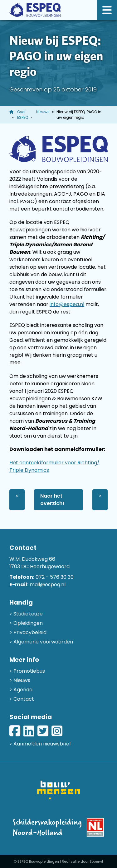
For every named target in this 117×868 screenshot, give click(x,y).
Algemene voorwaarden (43, 642)
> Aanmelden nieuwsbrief (40, 744)
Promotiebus (29, 671)
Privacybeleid (30, 632)
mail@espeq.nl (48, 585)
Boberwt (96, 861)
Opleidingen (28, 623)
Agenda (23, 690)
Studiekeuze (28, 614)
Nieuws (43, 112)
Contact (24, 699)
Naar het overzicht (52, 500)
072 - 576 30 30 (55, 577)
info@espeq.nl (67, 304)
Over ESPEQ (23, 115)
